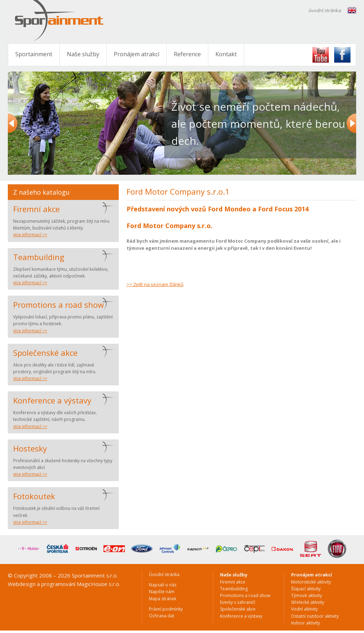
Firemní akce (36, 209)
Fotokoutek (34, 496)
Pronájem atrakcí (136, 54)
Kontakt (226, 54)
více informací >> (30, 235)
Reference (187, 54)
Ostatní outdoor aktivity (315, 616)
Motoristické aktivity (311, 582)
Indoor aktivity (306, 623)
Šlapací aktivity (306, 589)
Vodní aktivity (304, 609)
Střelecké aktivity (308, 602)
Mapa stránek (163, 599)
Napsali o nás (163, 585)
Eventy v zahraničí (238, 602)
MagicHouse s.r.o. (98, 584)
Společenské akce (45, 353)
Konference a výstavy (52, 400)
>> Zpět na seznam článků (155, 284)
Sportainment (34, 54)
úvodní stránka (325, 10)
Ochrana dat (162, 616)
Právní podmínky (166, 609)
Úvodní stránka (164, 574)
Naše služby (83, 54)
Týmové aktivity (307, 595)
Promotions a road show (58, 305)
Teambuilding (39, 257)
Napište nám (162, 592)
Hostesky (30, 448)
